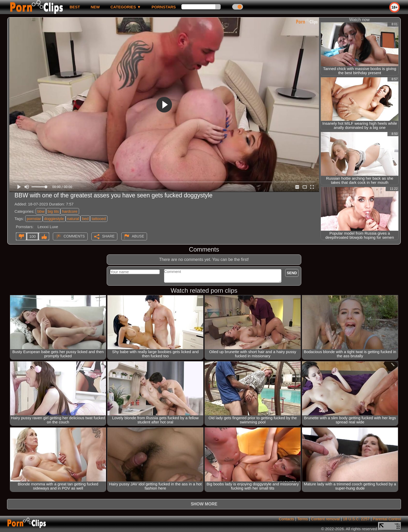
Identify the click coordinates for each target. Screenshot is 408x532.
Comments (74, 236)
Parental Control (387, 519)
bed (85, 219)
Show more (204, 504)
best (75, 7)
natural (73, 219)
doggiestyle (54, 219)
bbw (41, 211)
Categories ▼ (126, 7)
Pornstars (164, 7)
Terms (302, 519)
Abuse (138, 236)
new (95, 7)
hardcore (70, 211)
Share (108, 236)
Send (292, 273)
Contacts (286, 519)
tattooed (99, 219)
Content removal (326, 519)
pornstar (34, 219)
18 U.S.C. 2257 (356, 519)
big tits (53, 211)
